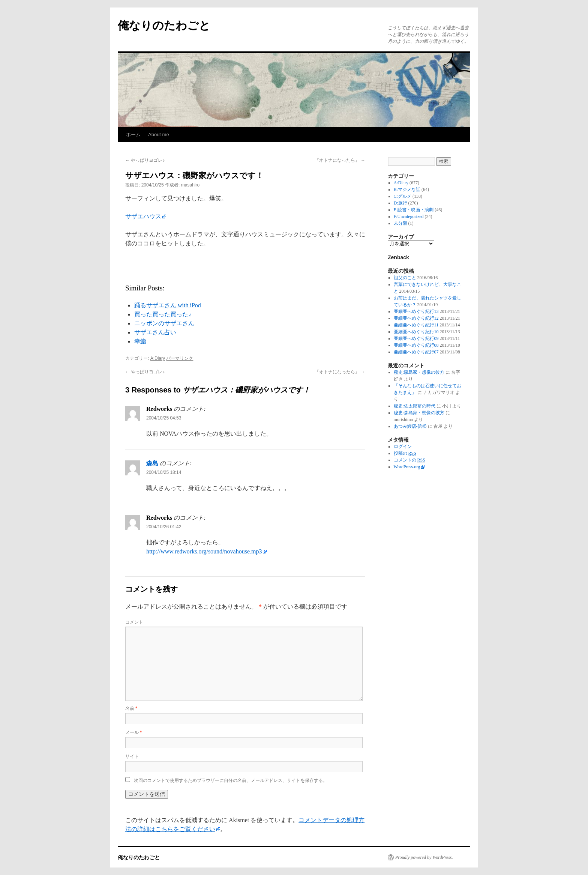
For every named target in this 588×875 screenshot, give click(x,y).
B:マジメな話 (407, 189)
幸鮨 (140, 341)
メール (133, 732)
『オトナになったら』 (340, 160)
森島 (152, 463)
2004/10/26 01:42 (164, 527)
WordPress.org (407, 467)
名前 (131, 708)
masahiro (190, 185)
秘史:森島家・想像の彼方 (419, 372)
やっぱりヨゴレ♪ (145, 160)
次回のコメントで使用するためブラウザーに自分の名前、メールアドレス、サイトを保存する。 (231, 780)
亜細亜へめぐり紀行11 (416, 325)
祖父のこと (405, 278)
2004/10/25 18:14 (164, 472)
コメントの (409, 460)
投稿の (405, 453)
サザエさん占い (155, 332)
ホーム (133, 135)
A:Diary (158, 358)
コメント (134, 622)
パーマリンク (180, 358)
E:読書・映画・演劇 (414, 210)
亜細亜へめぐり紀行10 (416, 332)
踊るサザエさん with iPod (168, 305)
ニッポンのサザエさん (164, 323)
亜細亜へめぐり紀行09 (416, 338)
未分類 (400, 223)
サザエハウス (143, 216)
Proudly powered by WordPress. (424, 857)
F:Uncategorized (409, 216)
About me (159, 135)
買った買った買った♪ (163, 314)
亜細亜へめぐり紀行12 (416, 318)
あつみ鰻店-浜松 (410, 426)
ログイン (403, 447)
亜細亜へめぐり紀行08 (416, 345)
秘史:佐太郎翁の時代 (415, 406)
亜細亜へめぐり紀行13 (416, 311)
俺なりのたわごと (164, 25)
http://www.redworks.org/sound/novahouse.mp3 (204, 551)
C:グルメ (403, 196)
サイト (132, 756)
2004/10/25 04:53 (164, 418)
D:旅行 (400, 203)
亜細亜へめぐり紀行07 (416, 352)
